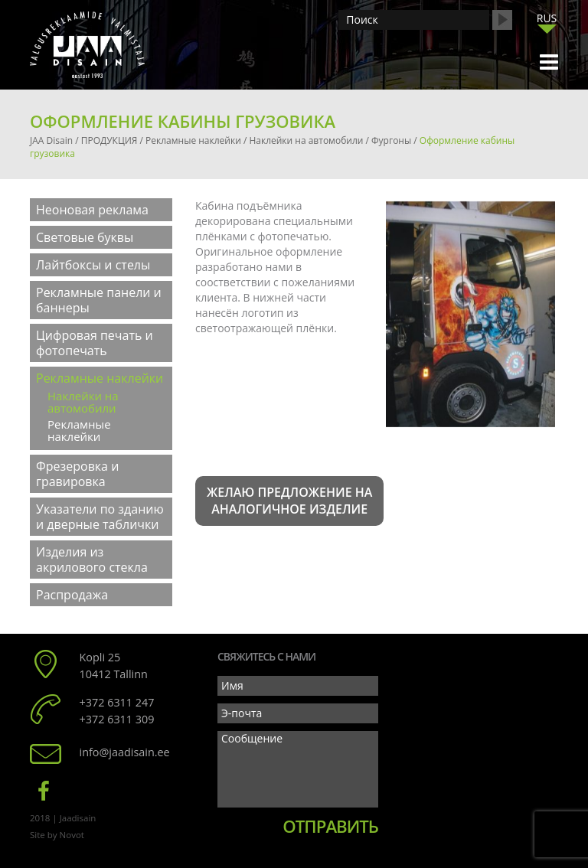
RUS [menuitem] (547, 18)
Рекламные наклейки (100, 378)
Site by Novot (57, 835)
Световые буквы (85, 237)
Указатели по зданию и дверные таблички (100, 517)
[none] (547, 22)
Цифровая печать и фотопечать (95, 343)
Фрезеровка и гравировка (77, 474)
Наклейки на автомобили (83, 402)
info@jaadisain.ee (125, 752)
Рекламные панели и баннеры (99, 300)
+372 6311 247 (117, 702)
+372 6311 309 (117, 719)
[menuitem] (547, 18)
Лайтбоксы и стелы (93, 265)
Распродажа (72, 595)
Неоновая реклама (92, 210)
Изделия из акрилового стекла (92, 560)
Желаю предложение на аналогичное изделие (289, 501)
